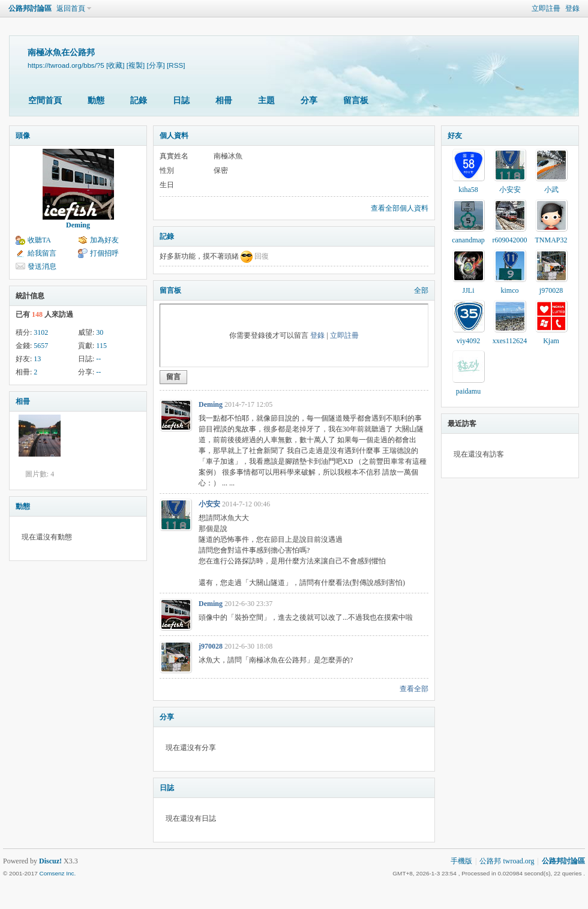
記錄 (139, 100)
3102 (41, 332)
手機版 (461, 861)
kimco (510, 290)
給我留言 (42, 253)
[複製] (136, 65)
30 (100, 332)
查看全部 (414, 689)
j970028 (211, 646)
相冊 (224, 100)
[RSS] (176, 65)
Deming (78, 225)
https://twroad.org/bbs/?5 (66, 65)
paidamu (468, 391)
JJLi (468, 290)
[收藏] (115, 65)
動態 (96, 100)
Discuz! (50, 861)
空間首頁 (45, 100)
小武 (551, 190)
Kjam (551, 341)
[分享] (155, 65)
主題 (266, 100)
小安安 (209, 504)
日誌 (181, 100)
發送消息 (42, 266)
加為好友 (104, 240)
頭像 (23, 136)
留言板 (356, 100)
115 (101, 346)
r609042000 (510, 240)
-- (98, 359)
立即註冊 (546, 8)
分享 (309, 100)
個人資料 (174, 136)
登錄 (572, 8)
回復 (262, 256)
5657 (41, 346)
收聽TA (39, 240)
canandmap (468, 240)
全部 (421, 290)
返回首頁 (71, 8)
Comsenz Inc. (57, 873)
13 (37, 359)
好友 (455, 136)
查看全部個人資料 (400, 208)
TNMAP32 (551, 240)
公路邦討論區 (30, 8)
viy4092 (468, 341)
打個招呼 (104, 253)
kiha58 (468, 190)
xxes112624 (510, 341)
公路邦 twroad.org (507, 861)
